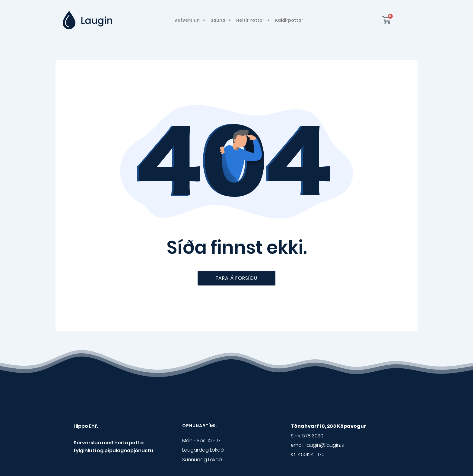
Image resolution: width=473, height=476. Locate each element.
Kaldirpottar (289, 20)
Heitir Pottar (253, 20)
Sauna (221, 20)
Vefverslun (190, 20)
